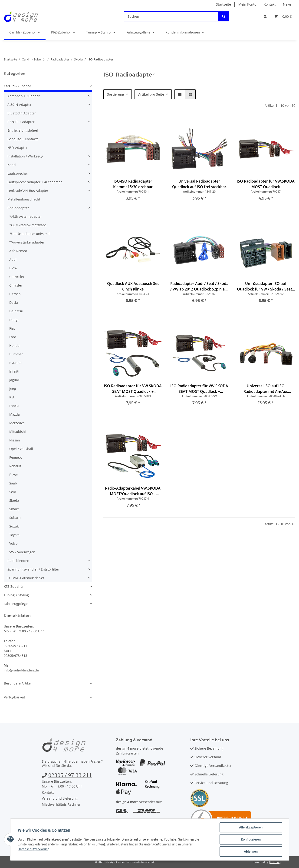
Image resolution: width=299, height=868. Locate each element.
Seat (13, 492)
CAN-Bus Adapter (21, 122)
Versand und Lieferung (60, 798)
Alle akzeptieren (251, 827)
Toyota (14, 535)
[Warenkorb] (283, 16)
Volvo (13, 543)
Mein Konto (247, 4)
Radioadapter (18, 208)
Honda (14, 346)
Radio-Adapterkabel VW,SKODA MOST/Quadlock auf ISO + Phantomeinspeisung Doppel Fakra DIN (133, 491)
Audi (13, 259)
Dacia (14, 302)
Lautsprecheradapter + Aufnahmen (35, 182)
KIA (12, 397)
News (287, 4)
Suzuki (14, 526)
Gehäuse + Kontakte (23, 139)
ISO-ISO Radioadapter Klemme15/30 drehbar (133, 184)
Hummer (16, 354)
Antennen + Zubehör (24, 96)
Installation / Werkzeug (25, 156)
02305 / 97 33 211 (70, 775)
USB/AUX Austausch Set (26, 578)
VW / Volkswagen (22, 552)
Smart (14, 509)
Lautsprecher (18, 173)
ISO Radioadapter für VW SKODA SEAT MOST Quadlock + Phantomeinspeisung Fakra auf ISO (199, 389)
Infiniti (14, 371)
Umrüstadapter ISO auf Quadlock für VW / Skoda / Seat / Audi (266, 286)
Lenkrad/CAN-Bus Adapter (28, 191)
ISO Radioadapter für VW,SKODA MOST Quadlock (266, 184)
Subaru (15, 518)
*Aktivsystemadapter (26, 216)
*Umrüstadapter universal (30, 234)
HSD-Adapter (18, 148)
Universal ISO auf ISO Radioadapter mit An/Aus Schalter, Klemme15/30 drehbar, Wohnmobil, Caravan (266, 389)
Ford (13, 337)
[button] (265, 16)
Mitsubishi (18, 432)
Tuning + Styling (16, 595)
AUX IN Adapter (20, 105)
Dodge (14, 320)
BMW (13, 268)
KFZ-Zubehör (14, 586)
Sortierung (116, 94)
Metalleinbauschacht (24, 199)
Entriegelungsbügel (23, 130)
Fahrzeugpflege (16, 604)
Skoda (14, 500)
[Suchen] (171, 16)
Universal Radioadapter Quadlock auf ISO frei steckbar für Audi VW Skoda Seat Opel (199, 184)
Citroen (15, 294)
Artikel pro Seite (151, 94)
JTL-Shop (275, 862)
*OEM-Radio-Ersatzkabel (28, 225)
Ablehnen (251, 851)
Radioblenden (18, 561)
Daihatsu (16, 311)
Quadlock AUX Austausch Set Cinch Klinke (133, 286)
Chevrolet (17, 277)
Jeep (13, 389)
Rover (14, 475)
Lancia (14, 406)
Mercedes (17, 423)
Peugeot (16, 457)
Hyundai (16, 363)
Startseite (223, 4)
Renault (15, 466)
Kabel (12, 165)
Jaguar (14, 380)
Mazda (15, 414)
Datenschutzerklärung (34, 849)
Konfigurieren (251, 839)
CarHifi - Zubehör (17, 86)
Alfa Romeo (18, 251)
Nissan (15, 440)
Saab (13, 483)
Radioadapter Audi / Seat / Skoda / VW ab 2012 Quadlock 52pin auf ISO (199, 286)
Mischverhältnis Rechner (61, 804)
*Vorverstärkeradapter (27, 242)
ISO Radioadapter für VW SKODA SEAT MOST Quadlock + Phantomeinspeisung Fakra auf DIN (133, 389)
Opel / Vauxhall (21, 449)
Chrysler (16, 285)
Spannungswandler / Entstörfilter (33, 569)
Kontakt (270, 4)
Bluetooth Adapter (22, 113)
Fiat (12, 328)
